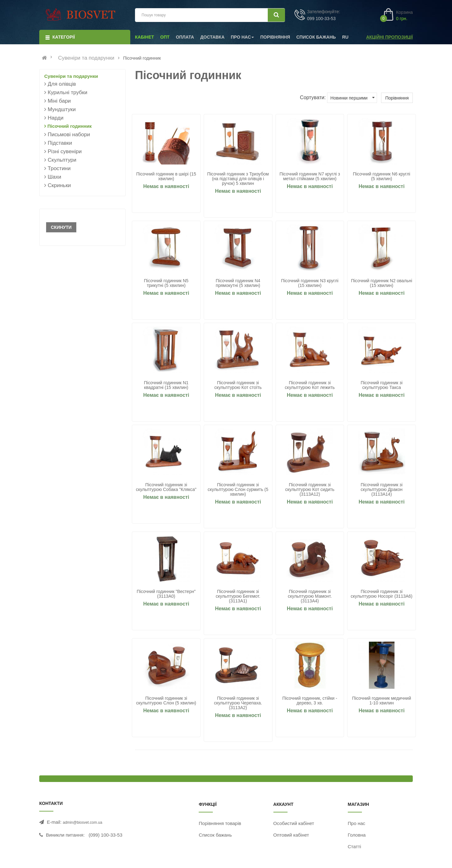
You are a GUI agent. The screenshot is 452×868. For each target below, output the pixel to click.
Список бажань (215, 835)
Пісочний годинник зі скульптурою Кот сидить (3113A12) (310, 490)
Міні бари (59, 101)
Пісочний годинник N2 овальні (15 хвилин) (382, 283)
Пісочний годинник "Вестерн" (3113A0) (166, 594)
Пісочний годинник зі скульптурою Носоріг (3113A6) (382, 594)
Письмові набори (69, 135)
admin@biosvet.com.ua (83, 822)
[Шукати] (276, 15)
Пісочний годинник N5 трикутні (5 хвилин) (166, 283)
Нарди (56, 118)
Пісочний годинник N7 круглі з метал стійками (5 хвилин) (310, 176)
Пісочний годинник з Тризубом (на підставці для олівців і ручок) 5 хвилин (238, 179)
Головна (357, 835)
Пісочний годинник (70, 126)
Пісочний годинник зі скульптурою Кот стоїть (238, 385)
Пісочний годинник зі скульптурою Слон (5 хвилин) (166, 701)
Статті (355, 846)
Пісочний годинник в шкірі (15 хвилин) (166, 176)
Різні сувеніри (65, 151)
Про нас (357, 823)
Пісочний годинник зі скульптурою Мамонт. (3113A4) (310, 596)
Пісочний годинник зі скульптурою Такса (382, 385)
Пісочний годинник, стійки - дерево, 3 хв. (310, 701)
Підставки (60, 143)
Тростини (59, 168)
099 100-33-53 (321, 19)
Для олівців (62, 84)
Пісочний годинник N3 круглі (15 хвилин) (310, 283)
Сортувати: (313, 97)
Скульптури (62, 160)
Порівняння (397, 98)
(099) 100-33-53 (105, 835)
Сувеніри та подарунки (86, 58)
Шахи (54, 177)
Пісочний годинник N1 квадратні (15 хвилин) (166, 385)
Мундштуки (62, 109)
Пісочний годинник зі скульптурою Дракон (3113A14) (382, 490)
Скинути (61, 227)
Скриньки (59, 185)
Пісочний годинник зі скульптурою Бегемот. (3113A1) (238, 596)
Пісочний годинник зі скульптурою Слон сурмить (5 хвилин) (238, 490)
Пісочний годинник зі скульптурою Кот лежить (310, 385)
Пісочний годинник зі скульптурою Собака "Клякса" (166, 487)
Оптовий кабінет (291, 835)
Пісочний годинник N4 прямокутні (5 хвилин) (238, 283)
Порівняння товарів (220, 823)
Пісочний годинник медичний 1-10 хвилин (382, 701)
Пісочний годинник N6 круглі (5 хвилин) (382, 176)
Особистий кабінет (294, 823)
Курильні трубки (67, 92)
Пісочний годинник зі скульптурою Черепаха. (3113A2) (238, 703)
